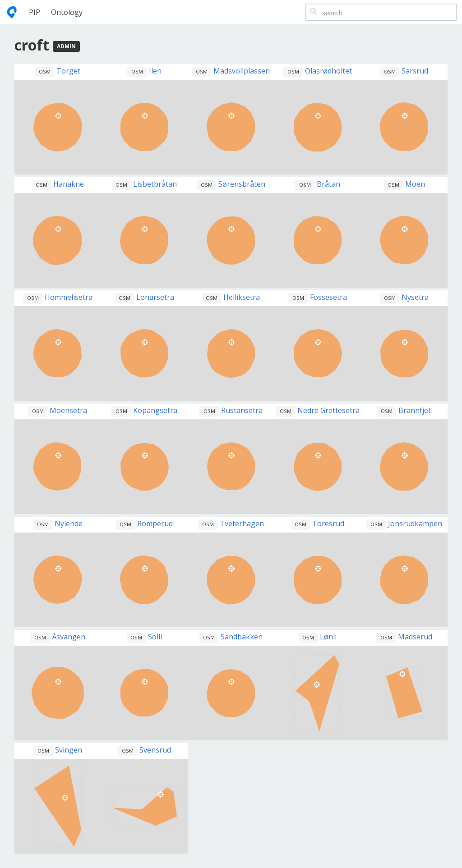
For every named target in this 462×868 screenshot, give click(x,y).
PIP (35, 12)
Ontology (67, 12)
